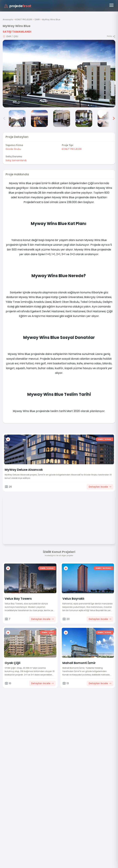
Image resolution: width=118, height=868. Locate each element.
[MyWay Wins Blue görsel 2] (17, 118)
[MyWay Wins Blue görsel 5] (84, 118)
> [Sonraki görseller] (114, 118)
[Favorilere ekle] (8, 439)
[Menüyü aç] (111, 5)
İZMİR (37, 19)
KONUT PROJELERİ (24, 19)
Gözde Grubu (13, 149)
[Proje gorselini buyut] (59, 74)
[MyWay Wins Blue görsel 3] (39, 118)
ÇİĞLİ (51, 632)
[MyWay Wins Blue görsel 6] (106, 118)
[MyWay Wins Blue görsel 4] (62, 118)
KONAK (108, 439)
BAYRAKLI (107, 568)
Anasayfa (8, 19)
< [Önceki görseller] (4, 118)
